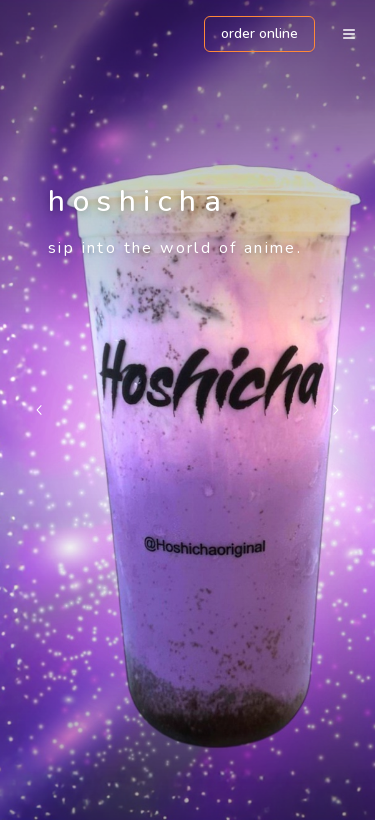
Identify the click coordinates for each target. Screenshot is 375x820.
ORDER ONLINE (259, 33)
